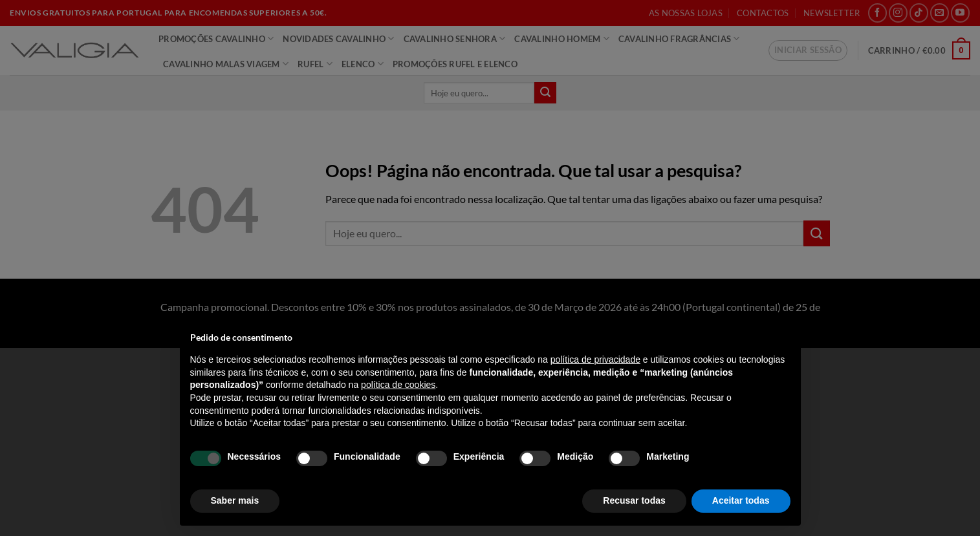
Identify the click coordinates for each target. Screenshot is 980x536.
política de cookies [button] (398, 385)
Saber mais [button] (235, 500)
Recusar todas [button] (634, 500)
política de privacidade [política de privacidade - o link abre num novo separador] (595, 359)
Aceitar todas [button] (741, 500)
